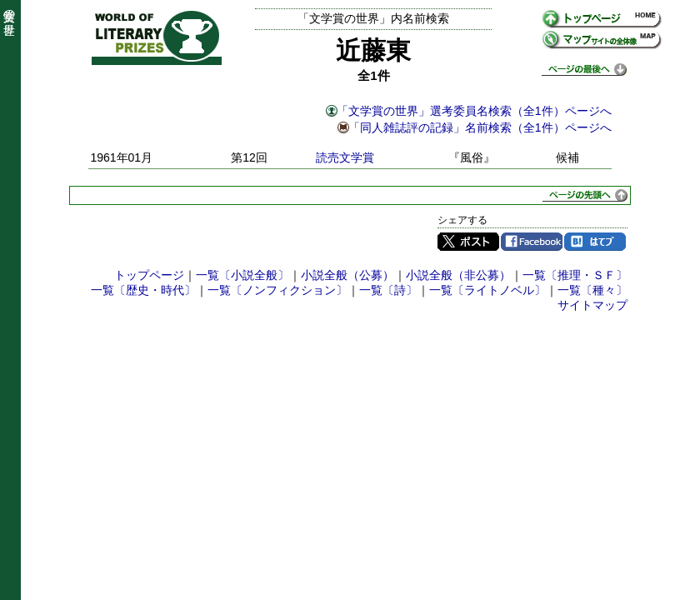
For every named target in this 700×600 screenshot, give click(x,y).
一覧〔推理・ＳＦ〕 (575, 275)
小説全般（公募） (347, 275)
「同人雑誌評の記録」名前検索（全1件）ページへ (480, 127)
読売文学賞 (345, 157)
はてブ (595, 242)
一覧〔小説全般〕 (242, 275)
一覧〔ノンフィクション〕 (277, 290)
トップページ (149, 275)
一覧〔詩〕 (388, 290)
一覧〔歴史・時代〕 (143, 290)
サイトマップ (592, 305)
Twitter (468, 242)
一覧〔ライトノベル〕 (487, 290)
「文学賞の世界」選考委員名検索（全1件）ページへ (474, 111)
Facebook (532, 242)
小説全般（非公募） (458, 275)
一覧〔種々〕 (592, 290)
